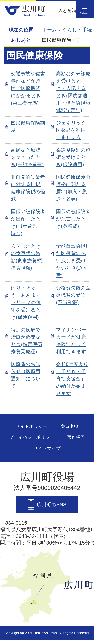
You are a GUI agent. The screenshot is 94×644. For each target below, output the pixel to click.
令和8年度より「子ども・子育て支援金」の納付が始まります (72, 379)
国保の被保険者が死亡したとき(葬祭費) (73, 219)
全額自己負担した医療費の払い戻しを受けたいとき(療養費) (73, 261)
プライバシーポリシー (32, 437)
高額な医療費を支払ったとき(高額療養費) (27, 157)
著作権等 (76, 437)
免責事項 (69, 426)
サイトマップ (47, 448)
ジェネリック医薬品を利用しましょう (71, 130)
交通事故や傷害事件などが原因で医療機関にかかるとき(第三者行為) (28, 88)
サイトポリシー (31, 426)
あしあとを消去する (81, 40)
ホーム (49, 30)
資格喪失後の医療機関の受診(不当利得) (73, 295)
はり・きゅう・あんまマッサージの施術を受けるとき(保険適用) (26, 302)
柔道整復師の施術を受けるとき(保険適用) (73, 157)
